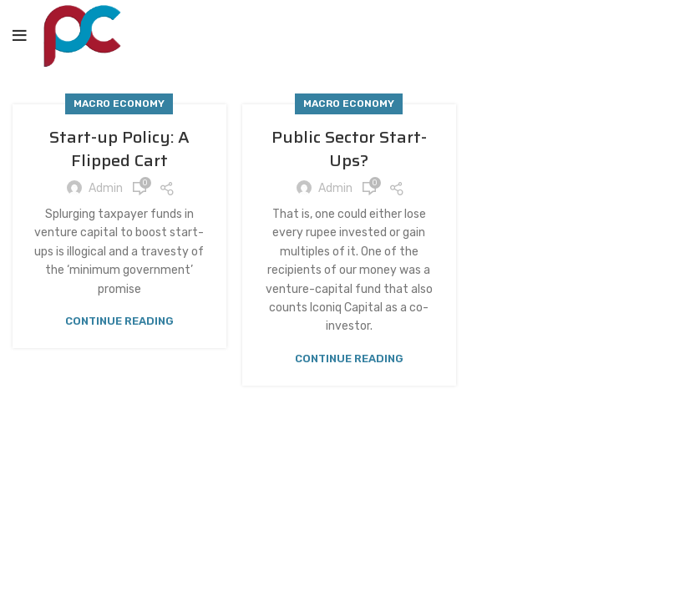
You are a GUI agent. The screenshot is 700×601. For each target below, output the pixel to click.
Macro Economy (119, 104)
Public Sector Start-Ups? (349, 149)
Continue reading (119, 321)
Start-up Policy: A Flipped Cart (119, 149)
